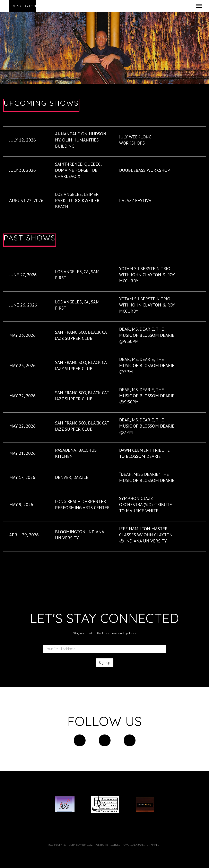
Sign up (105, 663)
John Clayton (23, 6)
